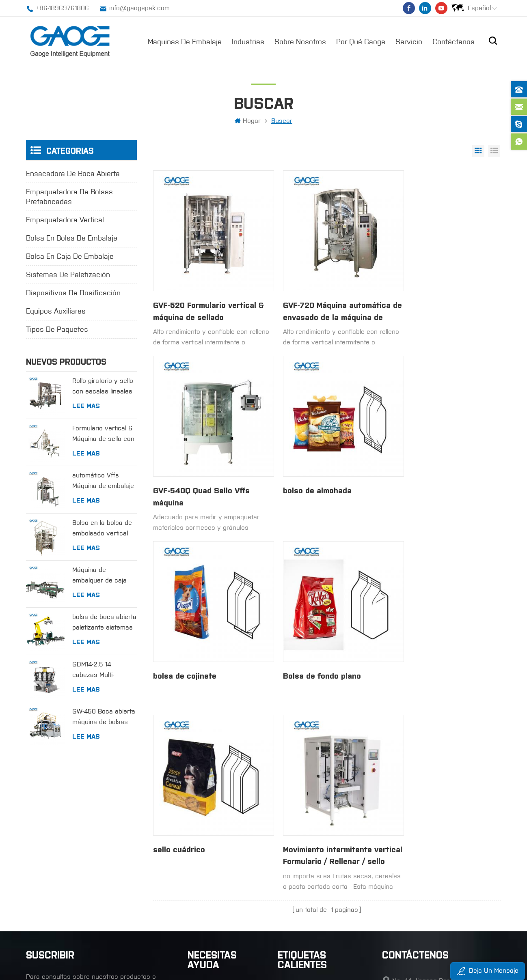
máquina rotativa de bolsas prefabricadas (321, 882)
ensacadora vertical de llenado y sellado (321, 851)
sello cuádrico (179, 626)
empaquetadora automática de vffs (321, 836)
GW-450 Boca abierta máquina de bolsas (104, 717)
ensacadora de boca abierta (73, 174)
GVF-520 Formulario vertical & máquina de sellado (206, 299)
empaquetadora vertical (65, 221)
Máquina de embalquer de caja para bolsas (99, 577)
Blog (194, 882)
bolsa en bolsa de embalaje (72, 239)
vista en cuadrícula (478, 152)
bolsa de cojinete (302, 465)
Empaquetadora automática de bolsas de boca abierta (321, 897)
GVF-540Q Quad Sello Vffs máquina (436, 299)
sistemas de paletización (68, 275)
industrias (248, 41)
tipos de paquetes (57, 330)
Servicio (409, 41)
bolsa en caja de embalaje (70, 257)
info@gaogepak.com (139, 8)
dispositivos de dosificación (73, 294)
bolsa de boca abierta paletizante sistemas (104, 623)
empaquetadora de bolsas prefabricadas (69, 198)
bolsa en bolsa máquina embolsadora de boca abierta (321, 913)
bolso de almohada (188, 465)
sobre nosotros (300, 41)
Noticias (199, 851)
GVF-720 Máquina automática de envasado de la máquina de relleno (322, 299)
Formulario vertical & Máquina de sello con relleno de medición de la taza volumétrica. (103, 435)
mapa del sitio (208, 897)
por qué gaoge (361, 41)
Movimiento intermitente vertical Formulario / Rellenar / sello (316, 632)
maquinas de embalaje (185, 41)
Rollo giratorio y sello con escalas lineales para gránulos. (103, 388)
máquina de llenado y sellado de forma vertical (321, 821)
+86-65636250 (415, 859)
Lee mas (86, 406)
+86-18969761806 (63, 8)
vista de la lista (494, 152)
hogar (248, 121)
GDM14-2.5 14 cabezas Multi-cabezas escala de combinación (100, 671)
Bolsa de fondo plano (426, 465)
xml (193, 913)
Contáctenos (454, 41)
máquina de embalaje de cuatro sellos (321, 867)
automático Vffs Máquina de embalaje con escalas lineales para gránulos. (103, 482)
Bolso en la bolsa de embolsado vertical (102, 528)
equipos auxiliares (56, 312)
